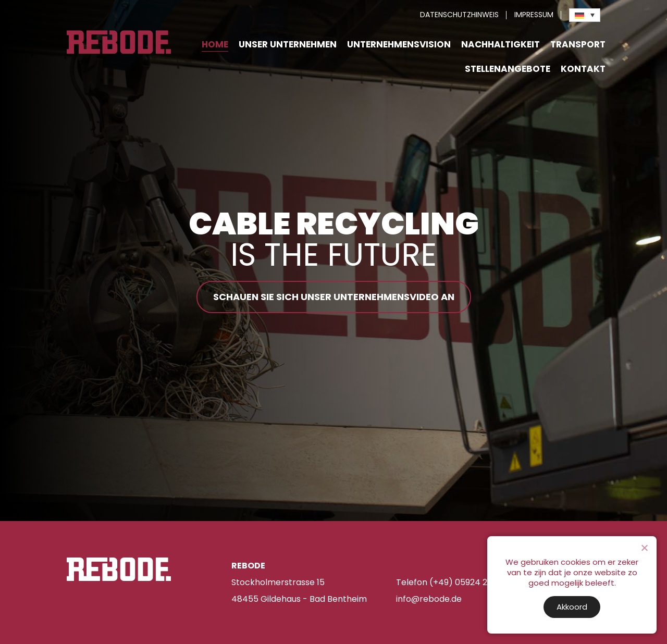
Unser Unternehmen (288, 44)
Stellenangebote (508, 69)
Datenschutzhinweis (459, 15)
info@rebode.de (429, 599)
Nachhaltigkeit (501, 44)
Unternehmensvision (399, 44)
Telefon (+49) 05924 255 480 (456, 582)
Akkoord (572, 607)
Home (215, 44)
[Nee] (644, 548)
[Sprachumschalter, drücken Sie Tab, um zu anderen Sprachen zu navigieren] (585, 15)
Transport (578, 44)
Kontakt (583, 69)
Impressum (534, 15)
